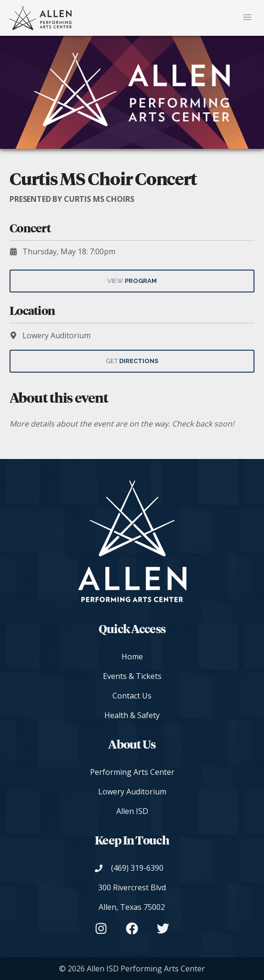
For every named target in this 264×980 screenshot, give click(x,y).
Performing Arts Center (132, 772)
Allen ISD (132, 811)
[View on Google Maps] (132, 897)
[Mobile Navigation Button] (247, 18)
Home (132, 657)
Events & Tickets (132, 676)
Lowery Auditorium (132, 792)
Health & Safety (132, 715)
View (132, 281)
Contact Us (132, 696)
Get (132, 361)
